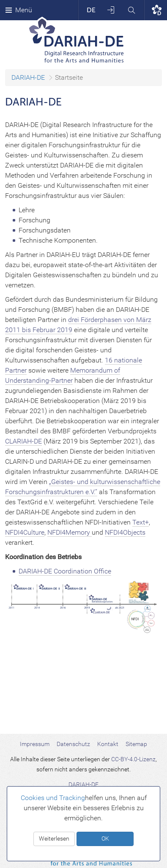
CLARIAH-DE (23, 441)
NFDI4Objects (125, 532)
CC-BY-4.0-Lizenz (133, 759)
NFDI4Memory (70, 532)
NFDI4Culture (25, 532)
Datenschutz (73, 744)
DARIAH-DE (28, 77)
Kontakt (108, 744)
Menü (19, 10)
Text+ (141, 522)
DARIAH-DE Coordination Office (65, 571)
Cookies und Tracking (53, 798)
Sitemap (136, 744)
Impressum (35, 744)
